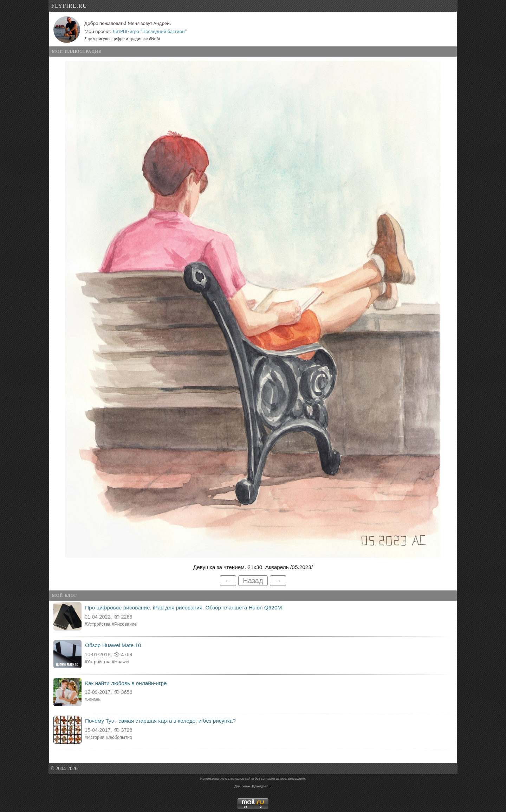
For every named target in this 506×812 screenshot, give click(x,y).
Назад (253, 581)
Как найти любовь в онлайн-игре (126, 683)
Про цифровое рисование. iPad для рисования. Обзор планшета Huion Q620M (183, 608)
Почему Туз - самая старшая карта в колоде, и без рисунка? (160, 721)
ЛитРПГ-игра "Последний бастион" (150, 31)
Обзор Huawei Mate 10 (113, 645)
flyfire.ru (69, 6)
